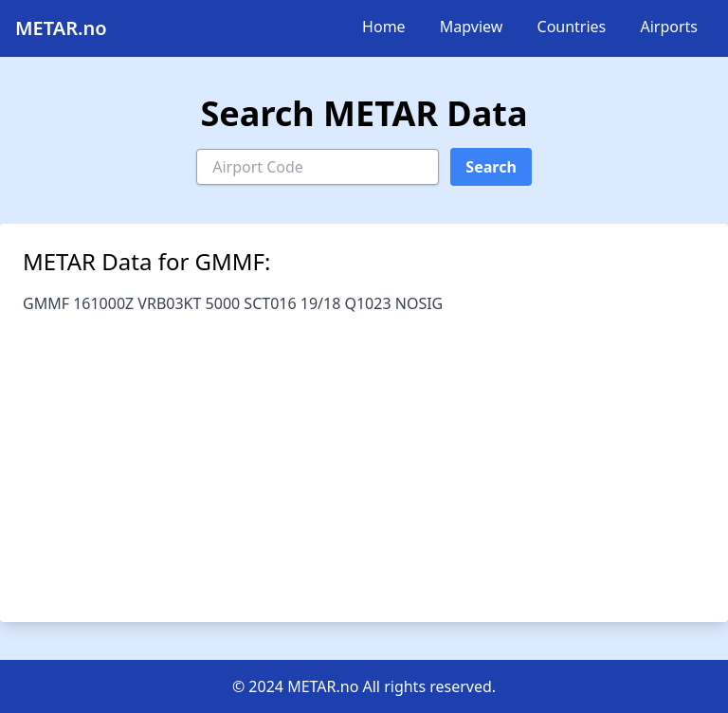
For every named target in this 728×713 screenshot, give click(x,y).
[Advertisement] (364, 457)
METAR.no (61, 28)
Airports (669, 27)
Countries (572, 27)
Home (384, 27)
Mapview (472, 27)
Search (491, 167)
